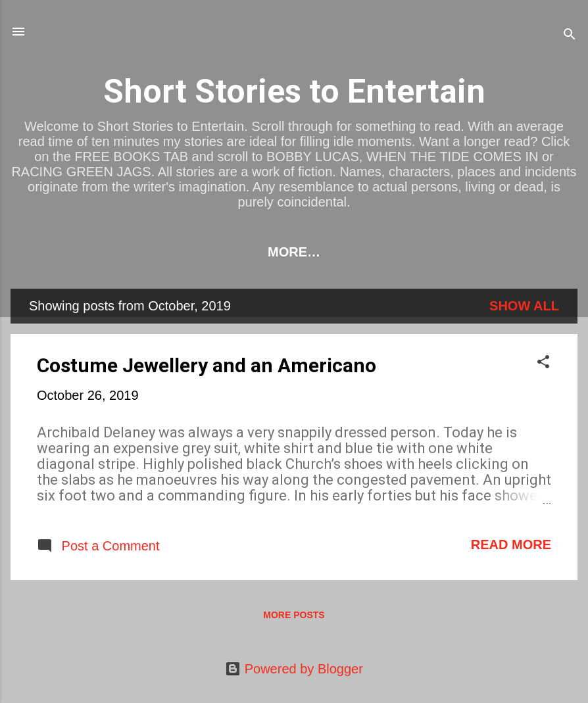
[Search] (570, 36)
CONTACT (517, 252)
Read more (511, 545)
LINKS (124, 252)
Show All (524, 306)
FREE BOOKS (337, 252)
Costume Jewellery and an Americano (207, 365)
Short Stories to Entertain (294, 91)
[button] (543, 363)
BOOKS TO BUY (218, 252)
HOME (59, 252)
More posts (294, 615)
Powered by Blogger (294, 669)
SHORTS (433, 252)
